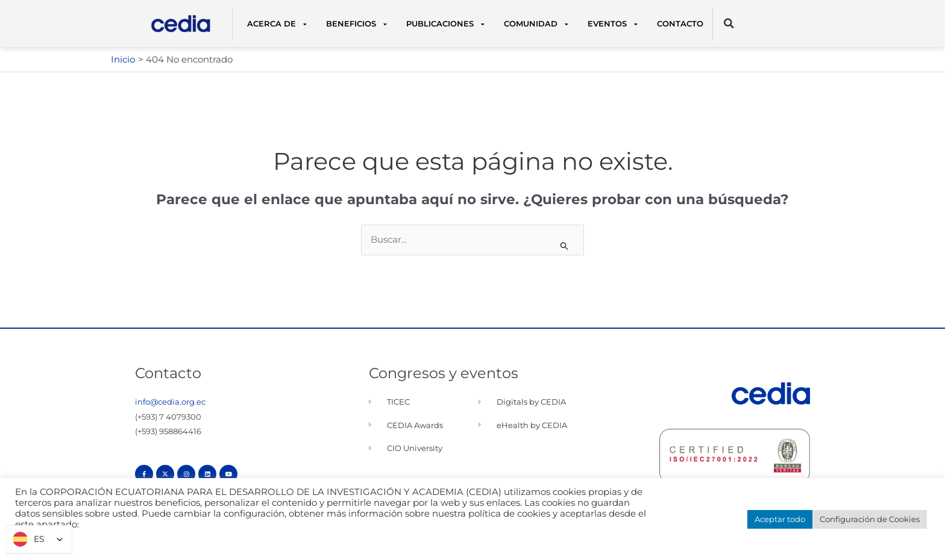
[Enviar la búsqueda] (565, 246)
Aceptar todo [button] (780, 519)
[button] (729, 24)
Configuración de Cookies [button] (870, 519)
